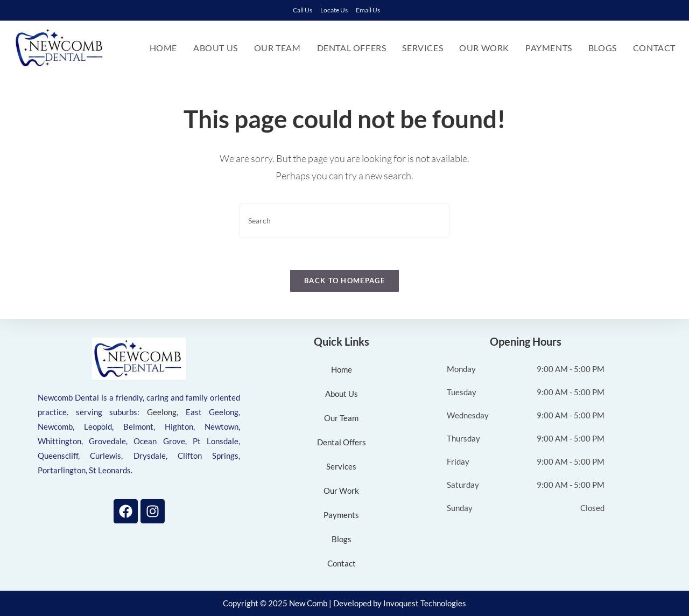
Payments (341, 515)
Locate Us (334, 10)
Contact (342, 563)
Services (341, 466)
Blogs (342, 539)
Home (342, 369)
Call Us (303, 10)
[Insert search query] (344, 220)
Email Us (368, 10)
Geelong (162, 412)
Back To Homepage (344, 281)
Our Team (341, 418)
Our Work (341, 491)
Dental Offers (342, 442)
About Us (342, 394)
